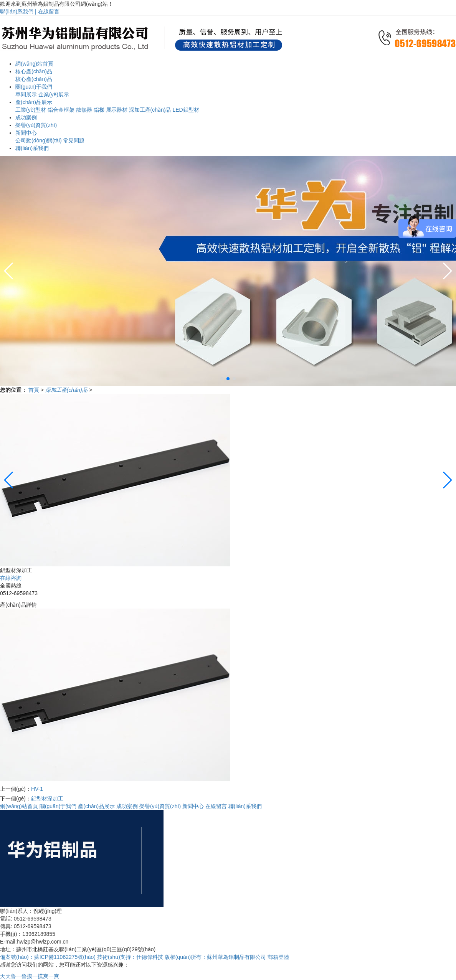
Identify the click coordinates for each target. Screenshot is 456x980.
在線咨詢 (11, 578)
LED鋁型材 (186, 110)
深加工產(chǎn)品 (150, 110)
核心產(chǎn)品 (34, 79)
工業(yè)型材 (31, 110)
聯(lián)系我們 (245, 806)
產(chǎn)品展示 (96, 806)
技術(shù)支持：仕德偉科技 (130, 957)
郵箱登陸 (278, 957)
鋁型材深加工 (47, 799)
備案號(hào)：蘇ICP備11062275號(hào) (48, 957)
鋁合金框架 (61, 110)
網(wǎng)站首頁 (19, 806)
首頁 (35, 390)
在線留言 (49, 12)
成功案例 (127, 806)
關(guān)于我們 (58, 806)
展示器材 (117, 110)
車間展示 (26, 94)
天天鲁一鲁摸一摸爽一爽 (30, 976)
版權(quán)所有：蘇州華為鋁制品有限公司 (216, 957)
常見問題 (74, 140)
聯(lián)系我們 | (19, 12)
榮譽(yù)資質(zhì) (160, 806)
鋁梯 (99, 110)
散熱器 (84, 110)
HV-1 (37, 789)
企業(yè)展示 (54, 94)
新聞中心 (193, 806)
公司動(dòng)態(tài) (39, 140)
